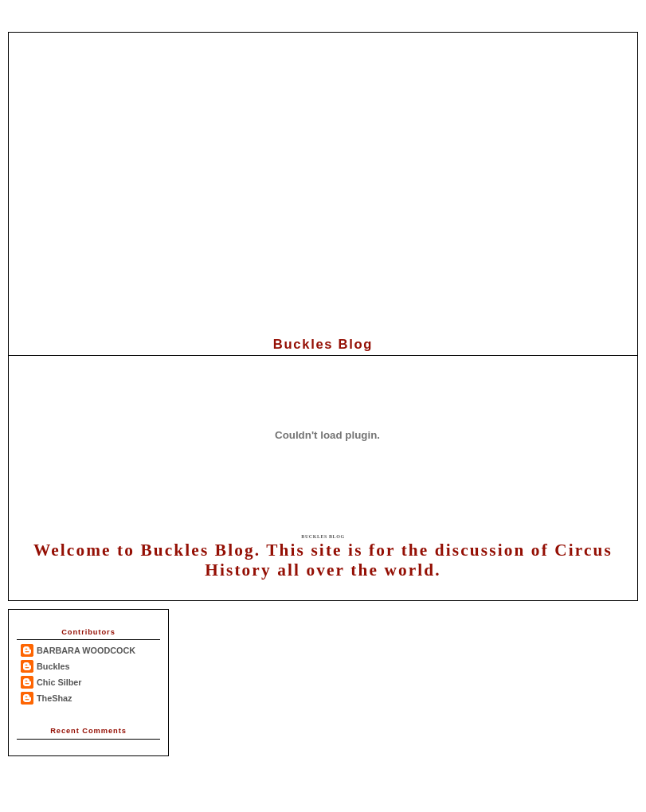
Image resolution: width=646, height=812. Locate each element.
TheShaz (55, 698)
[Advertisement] (319, 182)
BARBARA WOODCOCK (86, 650)
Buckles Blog (323, 537)
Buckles (53, 666)
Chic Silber (59, 682)
